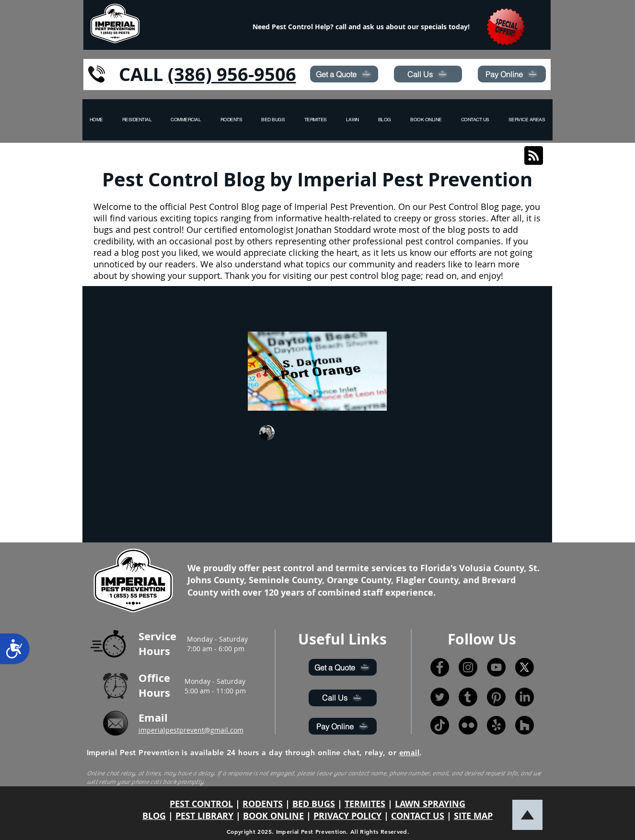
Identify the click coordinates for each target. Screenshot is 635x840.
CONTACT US (418, 816)
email (409, 753)
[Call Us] (428, 74)
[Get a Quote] (344, 74)
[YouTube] (496, 667)
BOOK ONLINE (273, 816)
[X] (525, 667)
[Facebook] (440, 667)
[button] (527, 120)
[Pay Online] (512, 74)
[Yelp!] (496, 725)
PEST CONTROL (201, 804)
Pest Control (170, 305)
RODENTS (263, 804)
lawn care (471, 305)
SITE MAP (473, 816)
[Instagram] (468, 667)
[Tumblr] (468, 697)
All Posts (109, 305)
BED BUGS (314, 804)
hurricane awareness (348, 305)
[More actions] (374, 433)
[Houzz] (525, 725)
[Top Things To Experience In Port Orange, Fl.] (317, 371)
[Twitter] (440, 697)
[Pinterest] (496, 697)
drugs (421, 305)
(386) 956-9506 (232, 74)
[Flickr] (468, 725)
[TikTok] (440, 725)
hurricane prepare (251, 305)
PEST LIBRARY (204, 816)
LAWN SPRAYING (430, 804)
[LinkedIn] (525, 697)
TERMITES (365, 804)
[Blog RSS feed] (534, 156)
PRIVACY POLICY (347, 816)
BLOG (154, 816)
